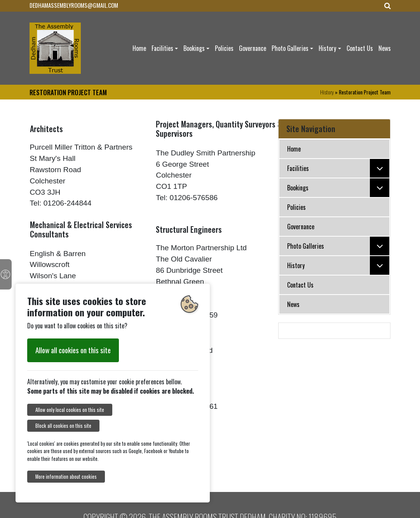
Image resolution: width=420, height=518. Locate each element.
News (385, 48)
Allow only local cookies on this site (70, 410)
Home (139, 48)
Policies (224, 48)
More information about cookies (66, 477)
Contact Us (360, 48)
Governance (253, 48)
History (327, 48)
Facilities (162, 48)
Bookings (194, 48)
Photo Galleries (290, 48)
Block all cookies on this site (63, 426)
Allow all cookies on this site (73, 350)
